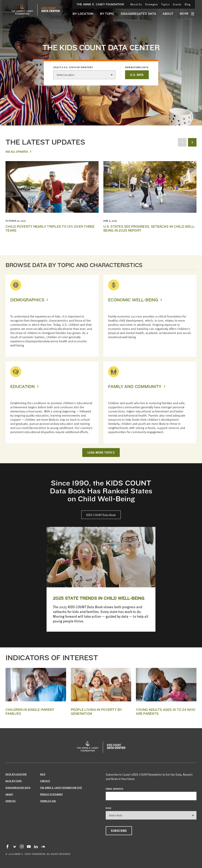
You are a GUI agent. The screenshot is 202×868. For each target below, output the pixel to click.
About (168, 14)
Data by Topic (14, 781)
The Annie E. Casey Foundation (100, 4)
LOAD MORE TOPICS (101, 452)
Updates (11, 801)
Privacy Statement (51, 794)
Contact (45, 781)
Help (43, 774)
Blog (188, 4)
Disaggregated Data (138, 14)
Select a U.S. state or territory (73, 67)
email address (115, 789)
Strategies (151, 4)
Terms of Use (48, 801)
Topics (165, 4)
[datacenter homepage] (51, 10)
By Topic (107, 14)
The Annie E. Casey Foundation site (61, 788)
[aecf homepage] (22, 10)
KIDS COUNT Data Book (101, 515)
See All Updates (17, 151)
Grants (177, 4)
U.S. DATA (137, 75)
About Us (136, 4)
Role (109, 808)
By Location (83, 14)
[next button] (192, 142)
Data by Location (16, 774)
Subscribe (119, 831)
